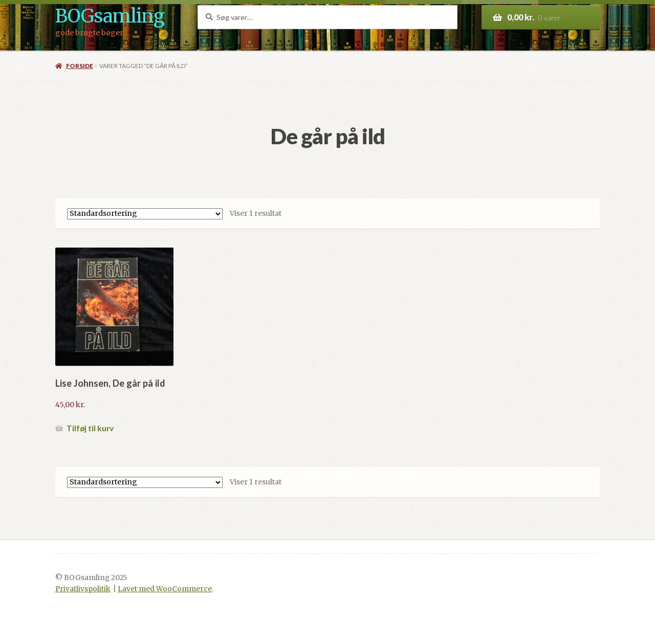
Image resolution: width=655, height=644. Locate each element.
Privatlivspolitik (83, 589)
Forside (80, 66)
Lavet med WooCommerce (165, 589)
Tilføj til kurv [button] (90, 428)
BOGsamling (110, 16)
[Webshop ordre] (145, 214)
